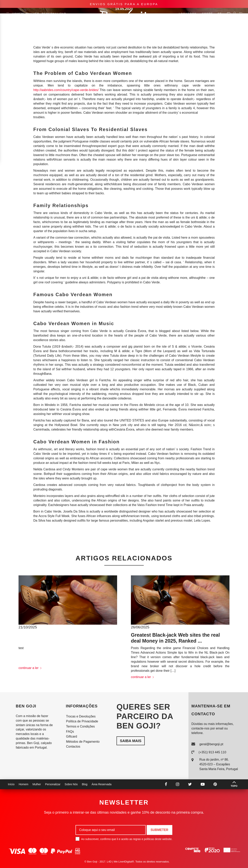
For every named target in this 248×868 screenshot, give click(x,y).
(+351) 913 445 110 (212, 752)
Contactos (73, 747)
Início (11, 784)
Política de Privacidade (82, 721)
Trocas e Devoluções (81, 716)
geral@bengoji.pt (211, 744)
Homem (18, 14)
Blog (85, 784)
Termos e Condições (80, 726)
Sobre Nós (71, 784)
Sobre (207, 14)
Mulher (33, 14)
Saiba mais (131, 741)
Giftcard (72, 736)
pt (221, 14)
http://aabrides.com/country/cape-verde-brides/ (66, 90)
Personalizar (54, 14)
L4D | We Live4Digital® (120, 862)
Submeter (159, 830)
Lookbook (189, 14)
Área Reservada (101, 784)
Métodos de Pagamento (83, 742)
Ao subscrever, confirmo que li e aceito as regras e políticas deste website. (124, 839)
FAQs (70, 732)
